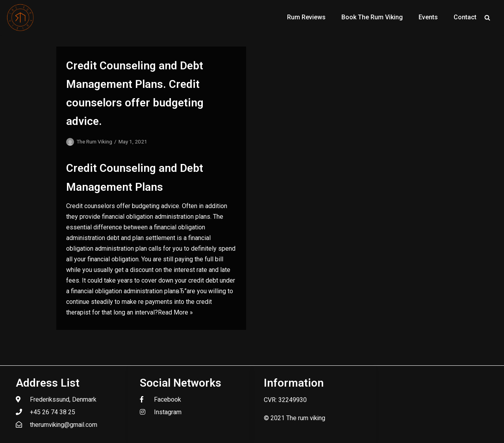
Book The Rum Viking (372, 17)
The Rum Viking (94, 141)
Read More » (175, 312)
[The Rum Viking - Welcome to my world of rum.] (20, 17)
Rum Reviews (306, 17)
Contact (465, 17)
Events (428, 17)
